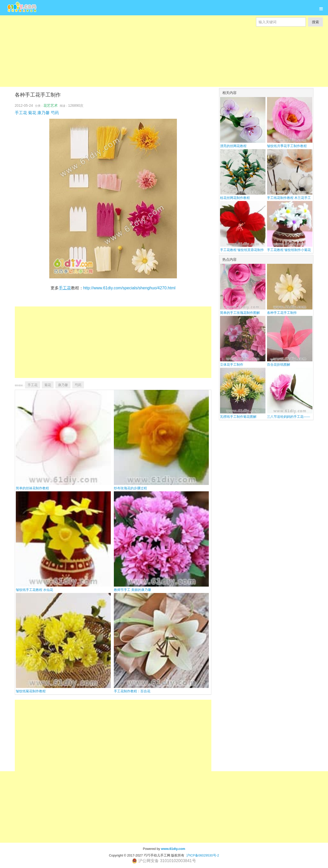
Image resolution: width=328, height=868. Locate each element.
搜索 (315, 22)
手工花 (21, 113)
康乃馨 (43, 113)
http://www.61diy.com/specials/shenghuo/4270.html (129, 288)
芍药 (55, 113)
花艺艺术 (51, 105)
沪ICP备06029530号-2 (203, 855)
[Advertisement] (153, 62)
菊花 (32, 113)
